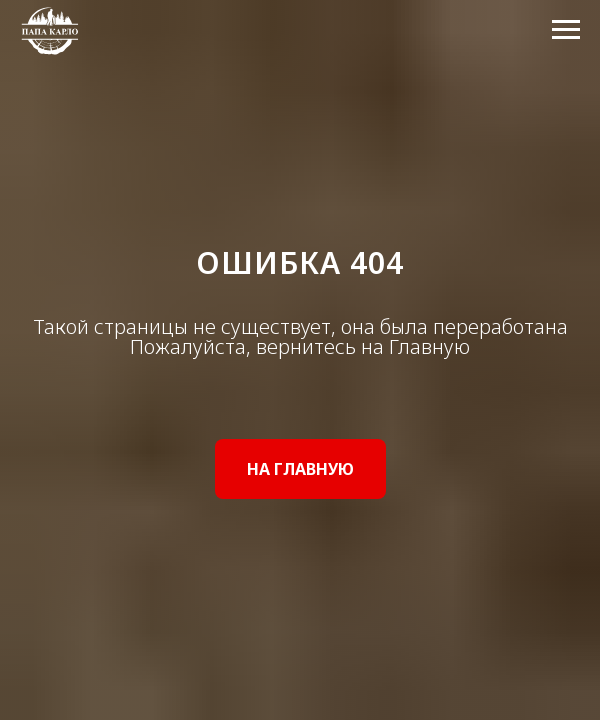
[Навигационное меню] (566, 30)
